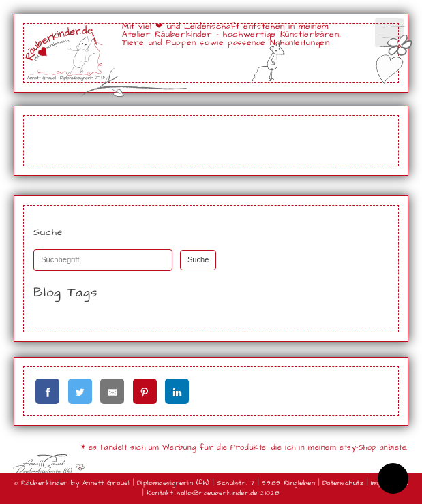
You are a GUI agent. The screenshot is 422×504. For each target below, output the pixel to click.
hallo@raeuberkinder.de (217, 493)
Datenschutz (343, 483)
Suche (198, 259)
